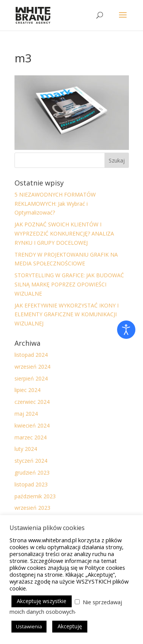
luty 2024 (26, 449)
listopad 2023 (31, 484)
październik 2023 (35, 496)
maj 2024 (26, 414)
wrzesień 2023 (32, 508)
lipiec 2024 (27, 390)
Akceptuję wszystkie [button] (42, 601)
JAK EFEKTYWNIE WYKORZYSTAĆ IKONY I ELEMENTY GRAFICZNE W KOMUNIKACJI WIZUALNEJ (67, 315)
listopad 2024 (31, 355)
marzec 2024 (31, 437)
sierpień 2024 (31, 378)
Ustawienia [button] (29, 626)
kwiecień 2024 (32, 425)
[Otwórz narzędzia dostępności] (126, 330)
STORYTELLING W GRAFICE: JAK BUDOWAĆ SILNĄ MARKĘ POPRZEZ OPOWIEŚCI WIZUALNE (69, 284)
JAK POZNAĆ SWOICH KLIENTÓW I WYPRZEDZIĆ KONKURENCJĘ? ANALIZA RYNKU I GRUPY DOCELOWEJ (64, 233)
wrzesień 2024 (32, 367)
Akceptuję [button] (70, 626)
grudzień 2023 (32, 472)
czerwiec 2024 (32, 402)
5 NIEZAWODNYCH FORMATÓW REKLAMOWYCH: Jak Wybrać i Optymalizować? (55, 204)
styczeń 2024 (31, 461)
